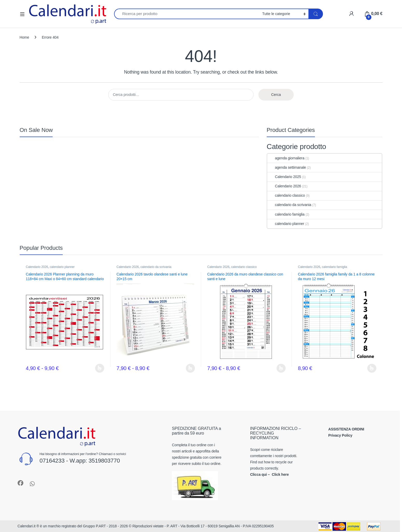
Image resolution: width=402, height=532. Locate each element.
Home (24, 37)
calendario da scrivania (289, 205)
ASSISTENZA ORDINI (346, 429)
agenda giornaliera (286, 158)
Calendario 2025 (284, 177)
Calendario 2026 (284, 186)
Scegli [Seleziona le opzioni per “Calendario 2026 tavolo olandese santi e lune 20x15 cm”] (190, 368)
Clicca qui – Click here (269, 474)
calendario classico (286, 195)
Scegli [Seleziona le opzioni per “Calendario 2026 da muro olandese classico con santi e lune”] (281, 368)
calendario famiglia (286, 214)
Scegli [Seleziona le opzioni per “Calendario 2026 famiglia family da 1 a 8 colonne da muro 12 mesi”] (372, 368)
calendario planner (286, 224)
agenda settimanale (287, 167)
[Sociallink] (20, 483)
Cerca (276, 95)
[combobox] (187, 14)
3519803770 (104, 461)
